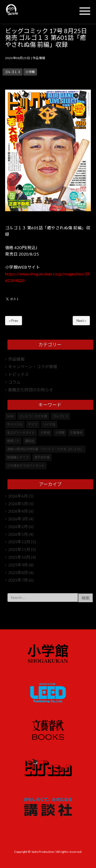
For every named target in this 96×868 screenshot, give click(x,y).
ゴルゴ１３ (13, 72)
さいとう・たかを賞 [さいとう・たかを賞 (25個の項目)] (33, 416)
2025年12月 (19, 542)
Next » (81, 321)
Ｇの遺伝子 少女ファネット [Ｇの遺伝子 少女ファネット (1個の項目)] (26, 465)
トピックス (18, 374)
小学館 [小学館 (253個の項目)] (60, 433)
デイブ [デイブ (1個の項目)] (33, 424)
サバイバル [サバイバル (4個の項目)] (15, 424)
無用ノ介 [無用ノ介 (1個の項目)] (13, 441)
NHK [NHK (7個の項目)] (10, 416)
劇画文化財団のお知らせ (31, 390)
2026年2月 (18, 526)
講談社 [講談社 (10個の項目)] (30, 441)
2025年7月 (18, 580)
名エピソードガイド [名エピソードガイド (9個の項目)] (21, 433)
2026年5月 (18, 504)
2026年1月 (18, 534)
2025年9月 (18, 565)
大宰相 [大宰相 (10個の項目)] (45, 433)
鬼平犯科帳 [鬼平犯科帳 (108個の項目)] (42, 457)
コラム (14, 382)
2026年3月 (18, 519)
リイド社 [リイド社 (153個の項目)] (49, 424)
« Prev (14, 321)
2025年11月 (19, 549)
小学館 (30, 72)
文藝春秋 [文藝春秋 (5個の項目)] (76, 433)
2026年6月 (18, 496)
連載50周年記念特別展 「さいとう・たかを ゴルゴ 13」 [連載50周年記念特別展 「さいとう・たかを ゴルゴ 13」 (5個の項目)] (45, 449)
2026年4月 (18, 511)
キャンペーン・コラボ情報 (33, 367)
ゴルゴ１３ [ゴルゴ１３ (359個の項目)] (60, 416)
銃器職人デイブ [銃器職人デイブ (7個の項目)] (18, 457)
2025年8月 (18, 572)
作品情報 (39, 58)
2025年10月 (19, 557)
